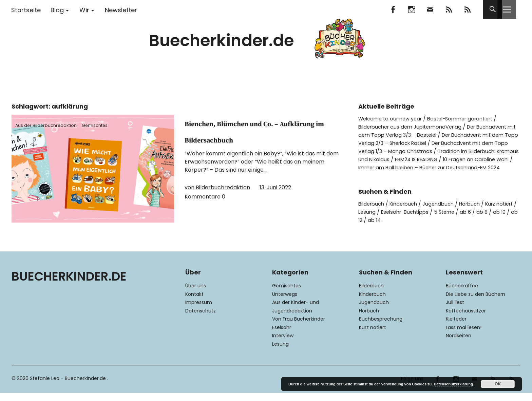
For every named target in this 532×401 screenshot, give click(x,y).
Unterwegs (285, 302)
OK (498, 384)
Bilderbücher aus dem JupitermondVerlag (414, 127)
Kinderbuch (407, 212)
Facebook (393, 9)
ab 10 (374, 228)
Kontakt (194, 302)
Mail (430, 9)
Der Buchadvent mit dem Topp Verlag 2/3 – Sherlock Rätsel (435, 139)
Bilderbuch (373, 212)
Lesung (391, 220)
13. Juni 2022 (275, 204)
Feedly (449, 9)
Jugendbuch (445, 212)
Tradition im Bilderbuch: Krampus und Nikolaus (436, 155)
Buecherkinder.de (221, 41)
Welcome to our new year (393, 119)
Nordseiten (459, 344)
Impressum (199, 310)
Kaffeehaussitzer (466, 319)
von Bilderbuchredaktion (217, 204)
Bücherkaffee (462, 294)
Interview (283, 344)
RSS (467, 9)
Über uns (196, 294)
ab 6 (498, 220)
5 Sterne (475, 220)
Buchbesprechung (381, 327)
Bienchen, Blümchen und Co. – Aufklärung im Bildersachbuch (259, 139)
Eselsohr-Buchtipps (432, 220)
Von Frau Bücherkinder (299, 327)
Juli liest (455, 310)
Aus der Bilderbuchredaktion (51, 125)
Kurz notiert (373, 336)
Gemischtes (106, 125)
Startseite (26, 10)
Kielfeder (456, 327)
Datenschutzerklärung (453, 384)
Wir (84, 10)
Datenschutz (201, 319)
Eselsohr (282, 336)
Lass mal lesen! (464, 336)
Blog (57, 10)
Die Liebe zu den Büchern (476, 302)
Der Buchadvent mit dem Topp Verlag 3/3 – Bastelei (439, 131)
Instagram (411, 9)
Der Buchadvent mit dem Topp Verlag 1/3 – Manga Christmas (435, 147)
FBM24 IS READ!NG (478, 159)
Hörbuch (478, 212)
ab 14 (412, 228)
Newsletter (121, 10)
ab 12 (393, 228)
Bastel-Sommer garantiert (469, 119)
